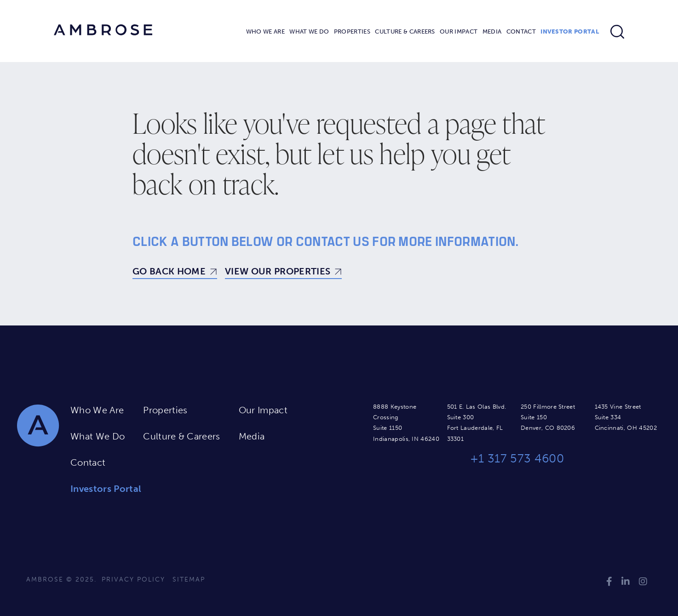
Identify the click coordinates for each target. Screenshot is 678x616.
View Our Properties (278, 271)
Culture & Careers (405, 31)
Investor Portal (570, 31)
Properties (352, 31)
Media (492, 31)
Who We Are (265, 31)
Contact (521, 31)
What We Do (309, 31)
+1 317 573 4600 (517, 459)
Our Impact (459, 31)
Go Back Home (169, 271)
